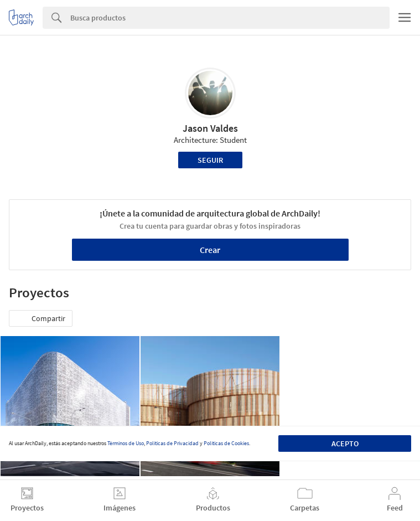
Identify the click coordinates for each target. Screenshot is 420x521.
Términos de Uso (126, 443)
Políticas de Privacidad (172, 443)
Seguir (210, 160)
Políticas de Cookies (226, 443)
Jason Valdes (210, 128)
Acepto (345, 443)
